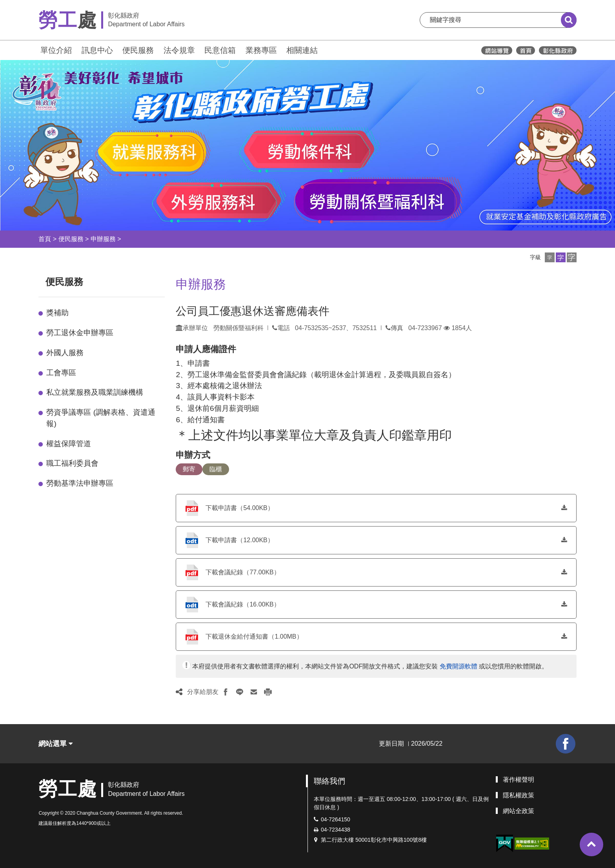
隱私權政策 (519, 795)
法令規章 (179, 50)
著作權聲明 (519, 780)
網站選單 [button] (55, 744)
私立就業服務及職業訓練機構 (95, 392)
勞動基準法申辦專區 (80, 483)
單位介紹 (56, 50)
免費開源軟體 (459, 666)
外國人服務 (65, 353)
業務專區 (261, 50)
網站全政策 (519, 811)
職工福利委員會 (72, 463)
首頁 (45, 239)
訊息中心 (97, 50)
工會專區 (61, 373)
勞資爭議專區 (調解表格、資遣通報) (101, 418)
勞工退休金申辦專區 (80, 333)
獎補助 (57, 313)
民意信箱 (220, 50)
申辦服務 (103, 239)
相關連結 (302, 50)
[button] (550, 257)
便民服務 (138, 50)
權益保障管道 (69, 444)
